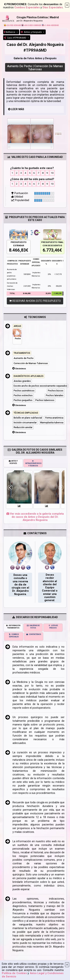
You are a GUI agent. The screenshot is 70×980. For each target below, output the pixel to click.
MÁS (21, 109)
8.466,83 (17, 250)
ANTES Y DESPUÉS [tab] (13, 462)
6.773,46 (51, 250)
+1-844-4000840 (50, 25)
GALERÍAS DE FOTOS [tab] (33, 627)
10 (52, 173)
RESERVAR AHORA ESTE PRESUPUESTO (35, 301)
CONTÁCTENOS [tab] (34, 634)
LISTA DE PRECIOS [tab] (53, 627)
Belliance (10, 32)
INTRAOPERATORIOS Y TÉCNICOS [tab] (33, 463)
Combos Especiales (27, 7)
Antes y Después (32, 32)
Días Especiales (53, 7)
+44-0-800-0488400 (31, 25)
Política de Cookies (14, 973)
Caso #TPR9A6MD (15, 38)
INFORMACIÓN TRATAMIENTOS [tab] (13, 627)
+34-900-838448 (12, 25)
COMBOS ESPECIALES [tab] (14, 636)
